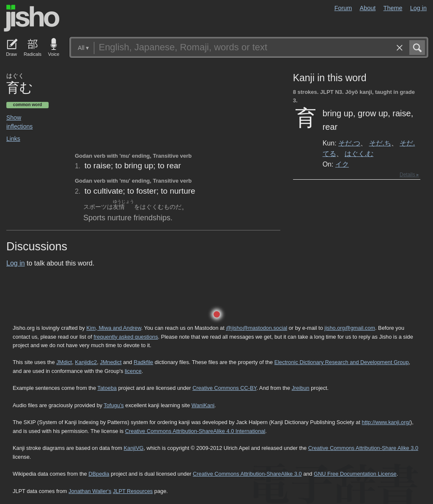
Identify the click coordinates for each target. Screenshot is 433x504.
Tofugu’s (114, 405)
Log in (418, 8)
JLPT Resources (133, 491)
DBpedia (99, 474)
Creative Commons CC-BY (224, 388)
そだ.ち (380, 143)
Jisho (32, 18)
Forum (343, 8)
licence (133, 371)
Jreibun (301, 388)
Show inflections (19, 122)
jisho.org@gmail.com (350, 328)
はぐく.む (359, 153)
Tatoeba (107, 388)
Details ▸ (409, 175)
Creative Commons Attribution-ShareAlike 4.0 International (195, 431)
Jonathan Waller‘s (90, 491)
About (368, 8)
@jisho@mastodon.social (256, 328)
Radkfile (143, 362)
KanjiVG (133, 448)
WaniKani (203, 405)
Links (13, 139)
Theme (393, 8)
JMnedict (111, 362)
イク (342, 164)
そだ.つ (349, 143)
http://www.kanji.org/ (386, 422)
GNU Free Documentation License (355, 474)
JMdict (64, 362)
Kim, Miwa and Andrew (114, 328)
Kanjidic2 (86, 362)
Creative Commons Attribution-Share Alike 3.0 (363, 448)
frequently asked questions (126, 337)
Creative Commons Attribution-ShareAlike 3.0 (247, 474)
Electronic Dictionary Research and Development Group (342, 362)
